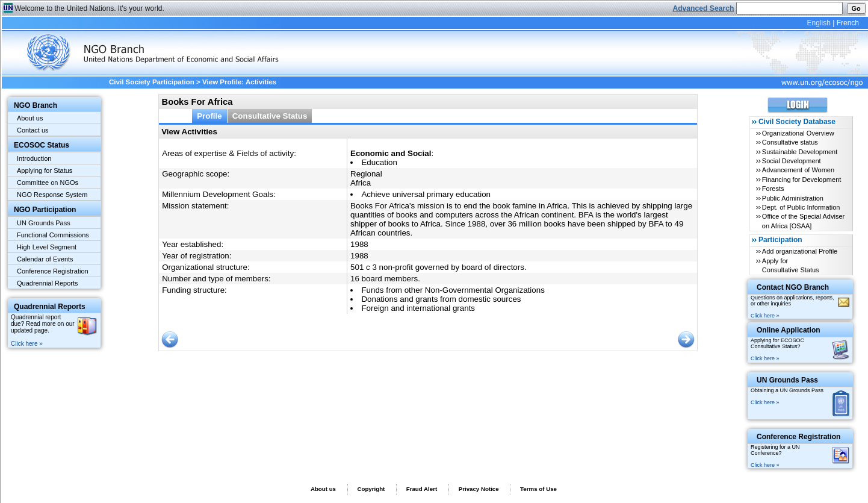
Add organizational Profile (800, 251)
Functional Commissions (53, 235)
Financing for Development (801, 180)
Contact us (33, 130)
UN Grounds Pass (44, 223)
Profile (209, 116)
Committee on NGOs (48, 183)
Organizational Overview (798, 133)
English (818, 23)
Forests (773, 189)
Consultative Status (270, 116)
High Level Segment (47, 247)
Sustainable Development (800, 152)
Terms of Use (538, 489)
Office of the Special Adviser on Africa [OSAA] (803, 221)
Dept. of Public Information (801, 207)
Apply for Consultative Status (791, 265)
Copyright (371, 489)
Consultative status (790, 142)
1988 (359, 244)
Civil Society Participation (152, 82)
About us (30, 118)
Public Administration (793, 198)
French (848, 23)
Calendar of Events (45, 259)
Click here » (27, 344)
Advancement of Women (798, 170)
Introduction (34, 158)
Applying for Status (45, 170)
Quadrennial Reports (48, 283)
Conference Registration (53, 271)
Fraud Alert (422, 489)
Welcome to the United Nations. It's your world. (89, 8)
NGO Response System (52, 195)
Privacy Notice (479, 489)
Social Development (792, 161)
